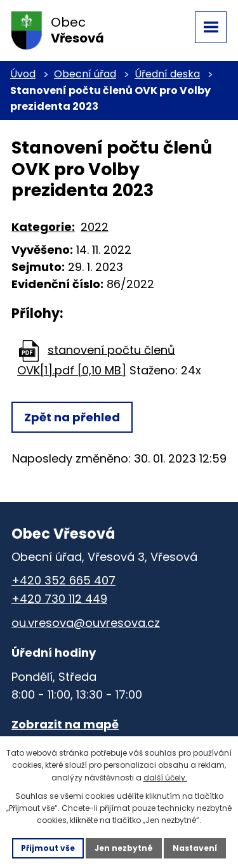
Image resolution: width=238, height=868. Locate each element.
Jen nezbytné (124, 848)
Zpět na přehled (72, 417)
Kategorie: (43, 227)
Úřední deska (167, 74)
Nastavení (195, 848)
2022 (95, 227)
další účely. (165, 778)
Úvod (23, 74)
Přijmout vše (48, 848)
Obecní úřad (85, 74)
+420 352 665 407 (63, 580)
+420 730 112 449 (59, 599)
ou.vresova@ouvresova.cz (86, 623)
